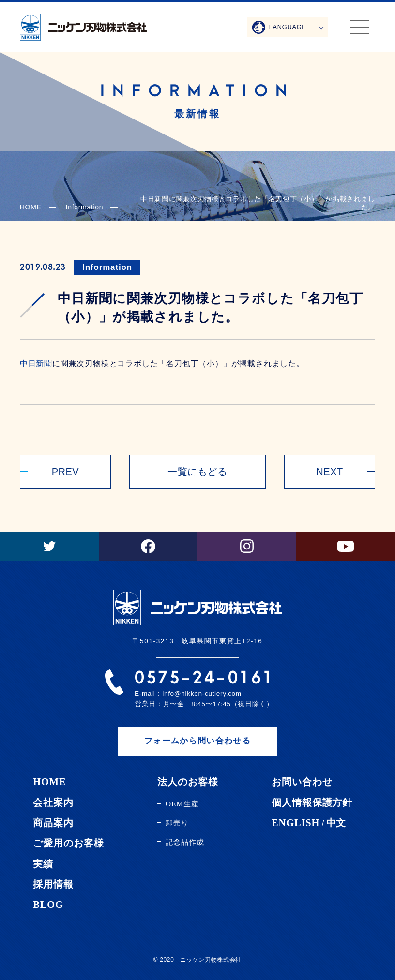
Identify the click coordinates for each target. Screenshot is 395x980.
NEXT (329, 472)
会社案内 (53, 802)
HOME (31, 207)
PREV (65, 472)
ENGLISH (296, 823)
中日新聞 (36, 364)
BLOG (48, 905)
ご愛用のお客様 (68, 843)
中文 (336, 823)
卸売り (177, 823)
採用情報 (53, 884)
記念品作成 (185, 842)
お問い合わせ (302, 782)
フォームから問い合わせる (197, 741)
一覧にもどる (197, 472)
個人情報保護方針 (312, 802)
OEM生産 (182, 804)
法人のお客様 (188, 782)
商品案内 (53, 823)
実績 (43, 864)
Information (107, 267)
